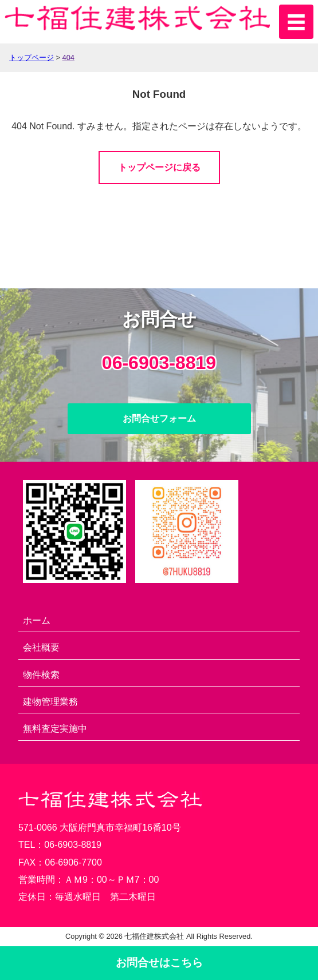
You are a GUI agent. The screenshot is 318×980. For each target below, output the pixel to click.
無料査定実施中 (55, 729)
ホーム (37, 620)
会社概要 (41, 647)
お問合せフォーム (159, 418)
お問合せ (159, 963)
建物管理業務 (50, 702)
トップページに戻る (159, 167)
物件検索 (41, 675)
